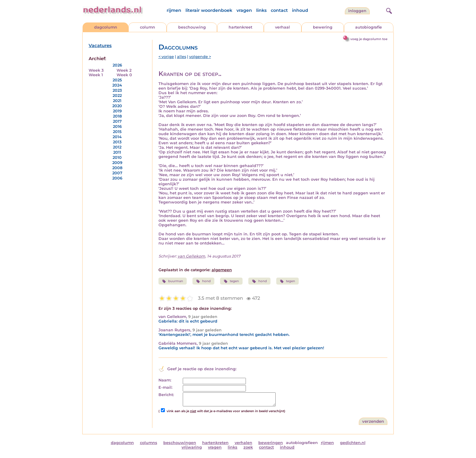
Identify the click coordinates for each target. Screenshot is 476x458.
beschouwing (192, 27)
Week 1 (96, 75)
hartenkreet (240, 27)
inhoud (300, 10)
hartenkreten (215, 443)
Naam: (165, 380)
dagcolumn (106, 27)
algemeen (222, 270)
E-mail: (165, 387)
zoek (248, 447)
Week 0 (124, 75)
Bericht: (166, 395)
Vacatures (100, 46)
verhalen (243, 443)
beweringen (271, 443)
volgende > (200, 57)
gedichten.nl (353, 443)
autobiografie (369, 27)
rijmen (174, 10)
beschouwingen (180, 443)
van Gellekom (191, 256)
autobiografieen (302, 443)
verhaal (282, 27)
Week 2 (124, 70)
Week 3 (96, 70)
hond (203, 281)
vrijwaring (192, 447)
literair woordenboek (209, 10)
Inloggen (357, 11)
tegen (231, 281)
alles (182, 57)
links (261, 10)
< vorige (166, 57)
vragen (244, 10)
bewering (323, 27)
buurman (173, 281)
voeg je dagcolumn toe (369, 39)
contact (279, 10)
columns (149, 443)
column (148, 27)
